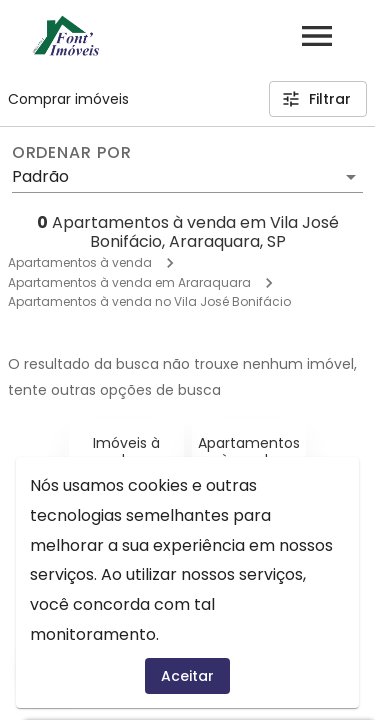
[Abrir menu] (317, 36)
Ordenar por (72, 153)
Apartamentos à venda (80, 262)
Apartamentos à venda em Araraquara (129, 282)
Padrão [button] (40, 176)
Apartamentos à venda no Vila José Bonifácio (149, 301)
